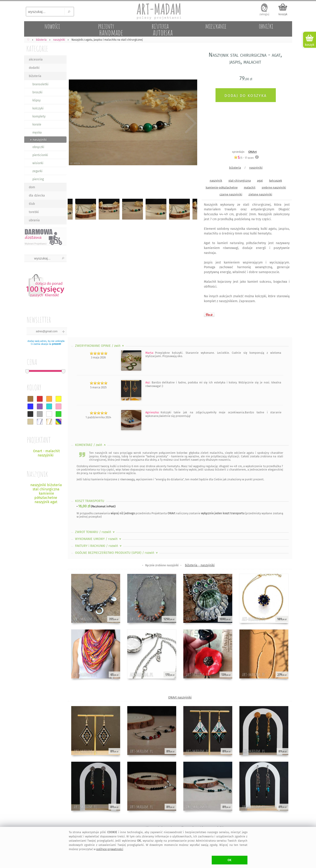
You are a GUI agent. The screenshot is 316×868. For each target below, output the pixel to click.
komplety (39, 116)
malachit (250, 187)
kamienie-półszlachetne (222, 187)
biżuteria (35, 76)
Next (190, 123)
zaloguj (264, 14)
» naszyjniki (38, 140)
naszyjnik (216, 181)
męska (37, 133)
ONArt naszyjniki (180, 698)
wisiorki (38, 163)
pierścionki (40, 155)
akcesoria (36, 60)
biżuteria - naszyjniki (200, 565)
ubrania (34, 220)
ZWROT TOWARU (95, 532)
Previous (75, 123)
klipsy (37, 100)
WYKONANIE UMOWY (98, 539)
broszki (37, 92)
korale (37, 124)
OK (229, 860)
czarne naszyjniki (231, 194)
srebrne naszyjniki (274, 187)
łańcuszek (276, 181)
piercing (38, 179)
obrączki (38, 147)
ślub (32, 204)
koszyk (283, 14)
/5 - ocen (244, 158)
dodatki (34, 68)
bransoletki (40, 84)
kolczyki (38, 108)
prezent (56, 344)
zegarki (37, 171)
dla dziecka (37, 196)
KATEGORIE (37, 49)
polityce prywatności (110, 849)
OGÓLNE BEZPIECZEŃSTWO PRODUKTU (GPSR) (117, 553)
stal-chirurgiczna (240, 181)
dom (32, 187)
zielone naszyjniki (260, 194)
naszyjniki (256, 168)
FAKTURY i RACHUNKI (99, 546)
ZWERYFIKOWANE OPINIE (100, 346)
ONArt (253, 152)
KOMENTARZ (91, 445)
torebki (34, 212)
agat (260, 181)
